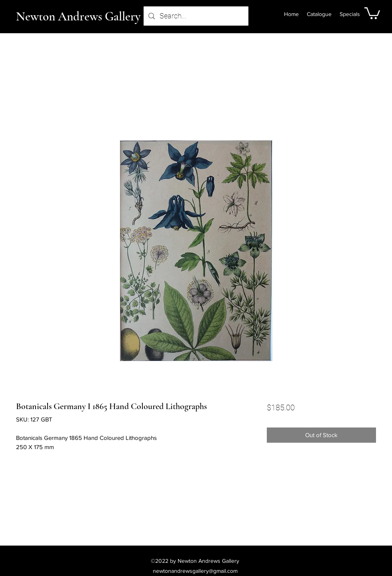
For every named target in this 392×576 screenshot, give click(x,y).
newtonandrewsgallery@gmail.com (195, 571)
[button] (372, 13)
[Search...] (196, 16)
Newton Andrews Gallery (78, 16)
